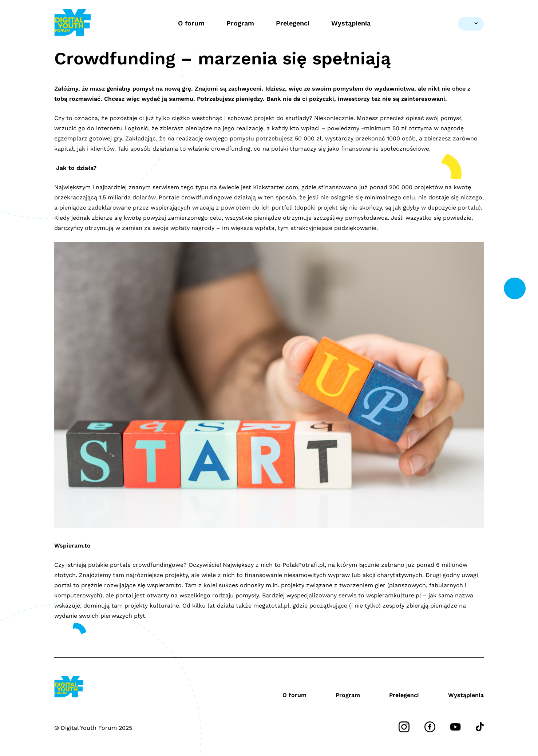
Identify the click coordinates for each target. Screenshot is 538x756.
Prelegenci (293, 23)
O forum (191, 23)
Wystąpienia (351, 23)
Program (240, 23)
